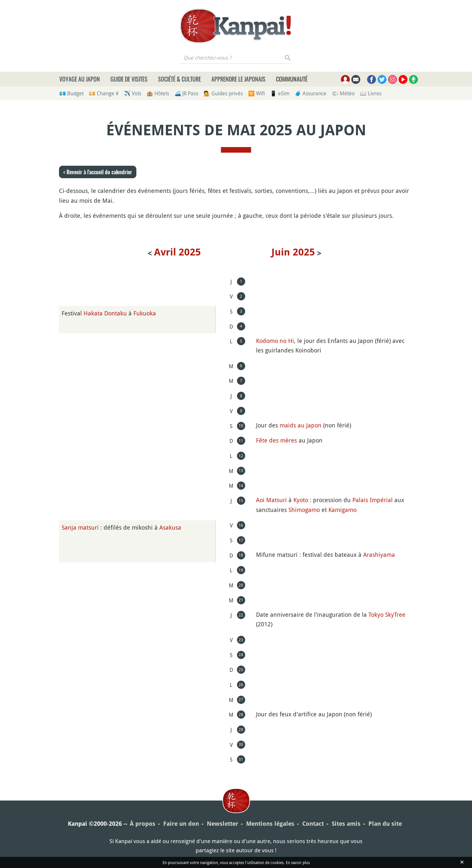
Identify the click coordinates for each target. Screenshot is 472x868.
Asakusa (170, 527)
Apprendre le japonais (238, 79)
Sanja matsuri (80, 527)
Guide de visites (129, 79)
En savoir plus (298, 862)
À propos (143, 824)
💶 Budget (71, 93)
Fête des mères (276, 440)
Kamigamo (343, 510)
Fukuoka (145, 313)
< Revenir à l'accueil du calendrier (98, 172)
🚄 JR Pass (186, 93)
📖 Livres (371, 93)
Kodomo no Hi (275, 341)
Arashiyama (379, 555)
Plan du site (385, 824)
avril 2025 (177, 252)
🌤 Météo (343, 93)
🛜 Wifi (256, 93)
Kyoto (301, 500)
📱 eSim (280, 93)
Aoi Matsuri (271, 500)
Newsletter (223, 824)
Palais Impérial (373, 500)
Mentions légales (270, 824)
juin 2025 (293, 252)
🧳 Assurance (311, 93)
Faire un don (181, 824)
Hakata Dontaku (105, 313)
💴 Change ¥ (104, 93)
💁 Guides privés (223, 93)
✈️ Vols (133, 93)
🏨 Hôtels (158, 93)
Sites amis (346, 824)
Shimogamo (304, 510)
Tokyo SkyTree (387, 614)
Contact (313, 824)
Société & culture (179, 79)
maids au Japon (301, 425)
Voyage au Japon (80, 79)
